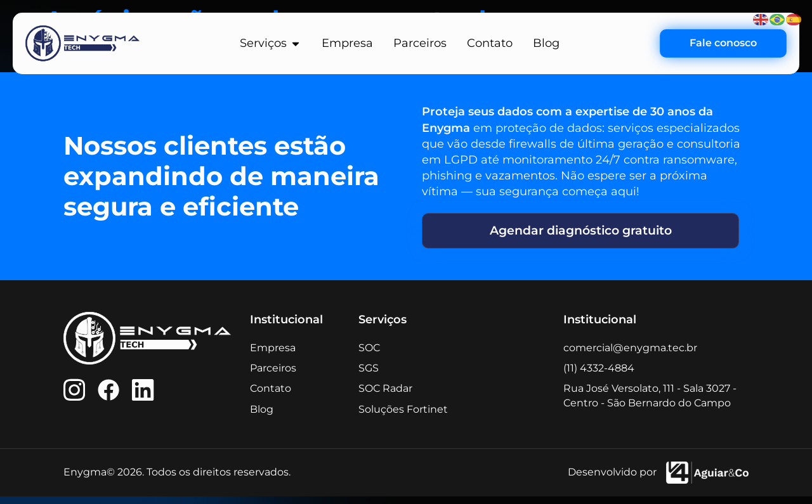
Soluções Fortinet (403, 416)
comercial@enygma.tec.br (630, 355)
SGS (369, 375)
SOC (369, 355)
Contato (271, 396)
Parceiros (273, 375)
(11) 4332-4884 (599, 375)
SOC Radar (385, 396)
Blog (262, 416)
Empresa (273, 355)
